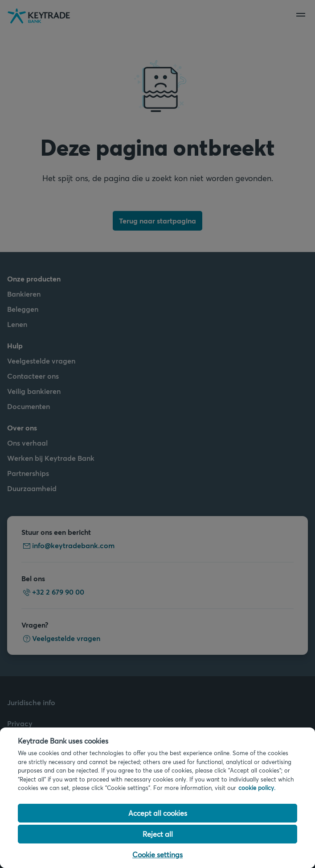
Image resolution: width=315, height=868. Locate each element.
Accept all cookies (158, 813)
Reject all (158, 834)
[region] (157, 798)
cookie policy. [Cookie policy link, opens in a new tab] (257, 788)
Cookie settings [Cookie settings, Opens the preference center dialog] (157, 854)
